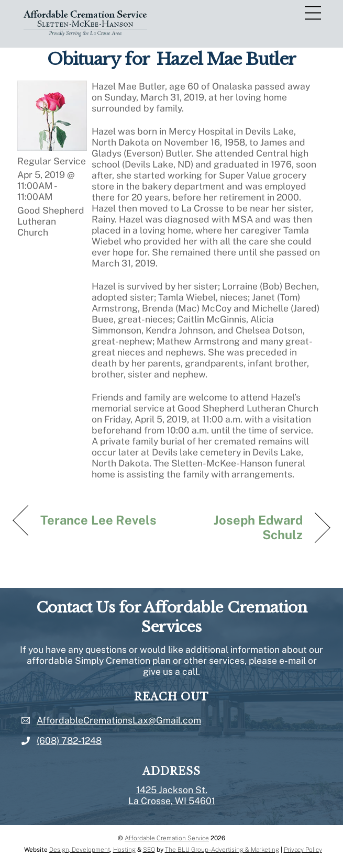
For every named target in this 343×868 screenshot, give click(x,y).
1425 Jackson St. (172, 790)
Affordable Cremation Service (167, 838)
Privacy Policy (303, 850)
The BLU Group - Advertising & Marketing (222, 850)
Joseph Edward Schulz (242, 527)
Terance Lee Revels (99, 520)
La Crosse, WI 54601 (172, 801)
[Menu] (313, 13)
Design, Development (80, 850)
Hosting (124, 850)
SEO (149, 850)
